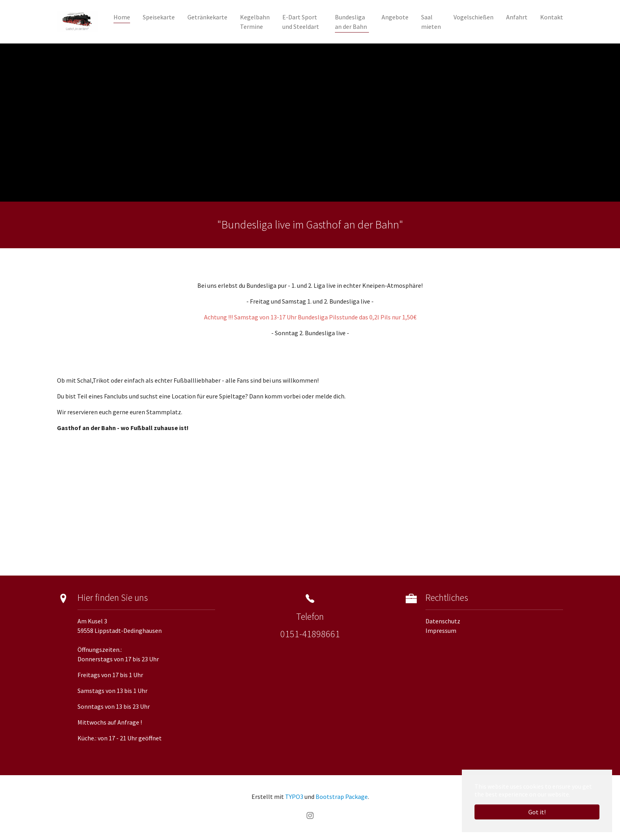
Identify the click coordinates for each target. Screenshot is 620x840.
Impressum (441, 630)
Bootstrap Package (342, 797)
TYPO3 (294, 797)
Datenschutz (443, 621)
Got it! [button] (537, 812)
